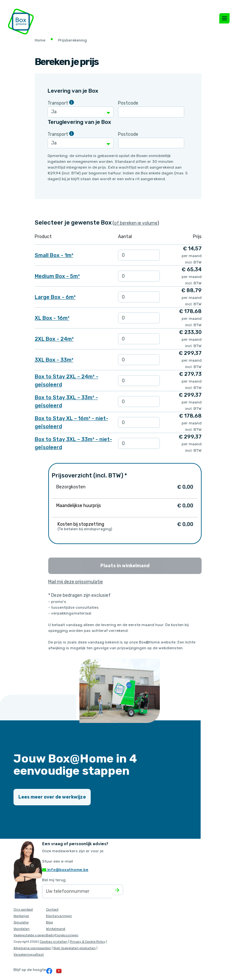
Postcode (128, 103)
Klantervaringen (59, 916)
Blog (50, 922)
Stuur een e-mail (58, 861)
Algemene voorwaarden (32, 948)
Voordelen (22, 929)
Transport (58, 103)
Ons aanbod (23, 910)
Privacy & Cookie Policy (88, 942)
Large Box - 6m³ (55, 297)
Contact (52, 910)
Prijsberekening (73, 40)
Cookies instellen (54, 942)
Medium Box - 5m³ (57, 276)
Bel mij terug (54, 880)
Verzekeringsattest (29, 955)
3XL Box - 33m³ (54, 360)
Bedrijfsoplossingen (62, 935)
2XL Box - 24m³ (54, 339)
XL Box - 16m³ (52, 318)
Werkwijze (21, 916)
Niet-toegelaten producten (75, 948)
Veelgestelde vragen (30, 935)
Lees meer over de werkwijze (52, 797)
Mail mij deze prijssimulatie (76, 582)
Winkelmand (56, 929)
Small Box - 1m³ (54, 255)
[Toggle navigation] (224, 18)
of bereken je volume (136, 223)
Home (40, 40)
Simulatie (21, 922)
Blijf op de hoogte (30, 970)
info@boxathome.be (65, 870)
